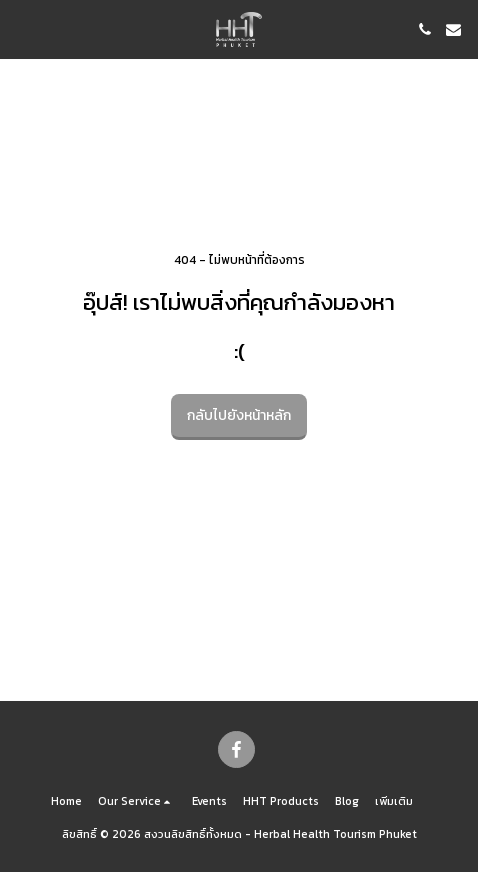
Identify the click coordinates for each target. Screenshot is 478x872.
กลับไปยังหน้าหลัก (239, 415)
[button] (22, 29)
